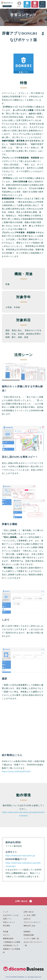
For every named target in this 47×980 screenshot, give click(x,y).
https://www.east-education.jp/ (20, 856)
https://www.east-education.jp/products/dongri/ (23, 865)
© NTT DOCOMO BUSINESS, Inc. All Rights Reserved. (23, 977)
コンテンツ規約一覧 (31, 939)
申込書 (6, 932)
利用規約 (27, 932)
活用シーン (7, 919)
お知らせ (27, 919)
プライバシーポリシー (32, 922)
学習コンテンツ (9, 922)
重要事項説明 (8, 939)
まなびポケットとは (11, 915)
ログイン (6, 935)
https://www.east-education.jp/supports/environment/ (23, 814)
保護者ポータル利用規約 (12, 951)
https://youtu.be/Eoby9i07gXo (16, 771)
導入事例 (6, 926)
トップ (6, 912)
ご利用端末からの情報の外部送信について (12, 944)
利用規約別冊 (29, 935)
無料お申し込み (30, 926)
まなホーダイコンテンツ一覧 (33, 944)
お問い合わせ (23, 901)
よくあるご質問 (30, 915)
